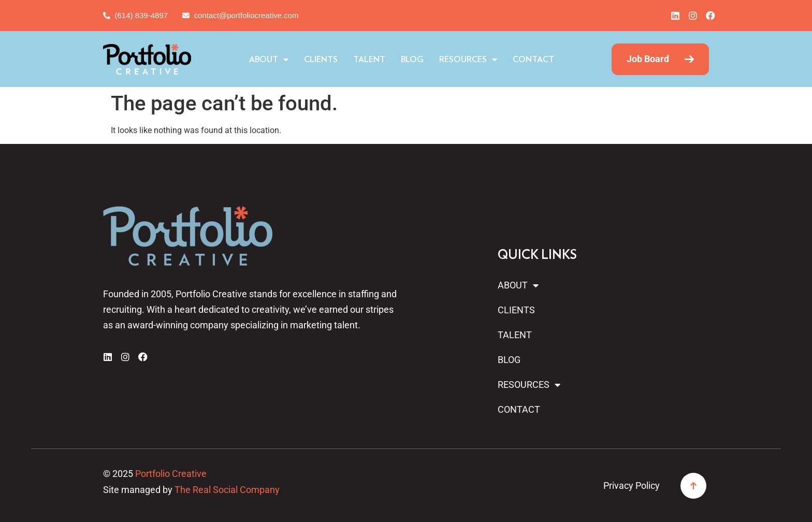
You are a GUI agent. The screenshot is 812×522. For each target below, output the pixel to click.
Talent (369, 60)
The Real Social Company (227, 490)
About (269, 60)
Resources (468, 60)
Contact (533, 60)
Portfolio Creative (171, 474)
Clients (321, 60)
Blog (412, 60)
